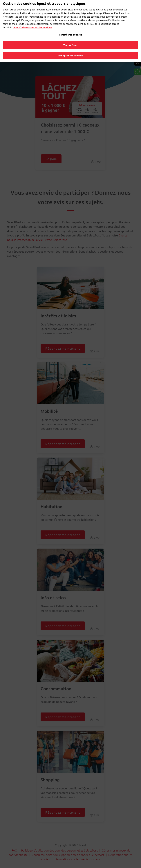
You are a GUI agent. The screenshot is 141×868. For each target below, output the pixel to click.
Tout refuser (71, 39)
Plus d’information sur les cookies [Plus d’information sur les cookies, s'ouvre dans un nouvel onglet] (33, 22)
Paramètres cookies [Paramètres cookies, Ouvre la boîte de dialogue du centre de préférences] (70, 29)
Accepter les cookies (70, 50)
